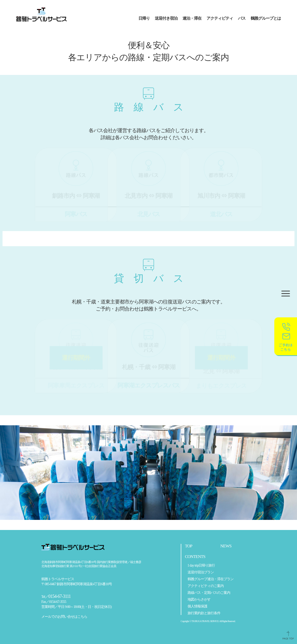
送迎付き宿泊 (166, 18)
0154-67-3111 (60, 596)
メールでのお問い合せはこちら (64, 617)
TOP (189, 546)
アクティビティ (220, 18)
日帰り (144, 18)
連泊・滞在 (192, 18)
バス (242, 18)
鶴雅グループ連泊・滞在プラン (211, 579)
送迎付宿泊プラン (201, 572)
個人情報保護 (197, 606)
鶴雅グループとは (266, 18)
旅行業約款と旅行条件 (204, 613)
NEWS (226, 546)
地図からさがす (199, 600)
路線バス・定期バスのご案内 (209, 593)
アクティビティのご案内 (206, 586)
